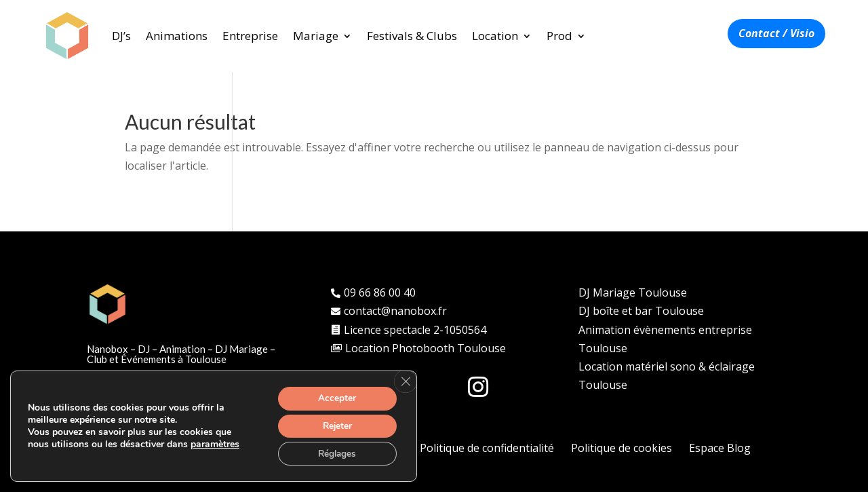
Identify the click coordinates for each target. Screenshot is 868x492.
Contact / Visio (776, 33)
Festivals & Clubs (412, 36)
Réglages (335, 453)
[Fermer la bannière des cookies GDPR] (405, 379)
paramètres (215, 443)
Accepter (335, 396)
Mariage (316, 36)
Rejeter (335, 424)
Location (495, 36)
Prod (559, 36)
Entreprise (250, 36)
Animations (177, 36)
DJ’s (121, 36)
